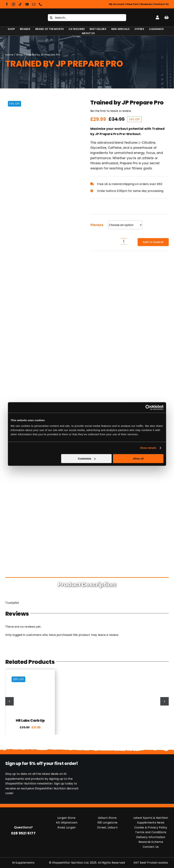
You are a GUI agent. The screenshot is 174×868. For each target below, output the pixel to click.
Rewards (146, 4)
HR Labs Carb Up (30, 720)
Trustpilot (12, 603)
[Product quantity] (124, 241)
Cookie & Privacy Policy (151, 827)
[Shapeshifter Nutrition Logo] (21, 15)
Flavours (97, 225)
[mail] (34, 4)
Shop (20, 55)
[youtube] (27, 4)
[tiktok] (20, 4)
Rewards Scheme (151, 842)
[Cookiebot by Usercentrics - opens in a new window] (148, 407)
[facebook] (7, 4)
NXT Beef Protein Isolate (151, 863)
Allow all (138, 459)
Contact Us (161, 4)
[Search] (51, 18)
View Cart (132, 4)
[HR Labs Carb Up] (30, 675)
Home (9, 55)
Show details (148, 448)
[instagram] (14, 4)
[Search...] (87, 18)
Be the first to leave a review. (111, 111)
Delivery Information (151, 837)
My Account (117, 4)
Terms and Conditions (151, 832)
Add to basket (153, 242)
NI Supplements (23, 863)
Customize (87, 459)
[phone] (40, 4)
